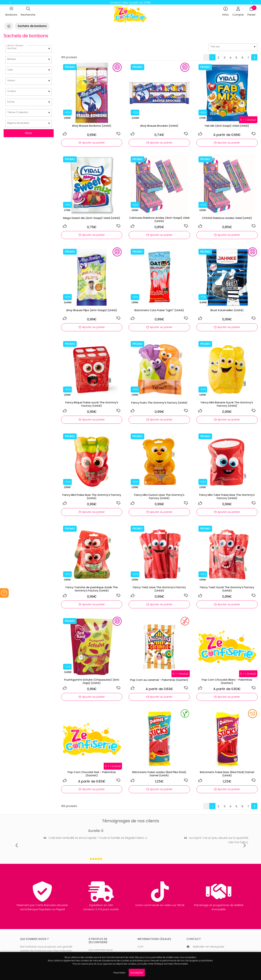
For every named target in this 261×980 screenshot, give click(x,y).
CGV (140, 947)
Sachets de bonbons (32, 26)
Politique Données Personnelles (171, 964)
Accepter (137, 972)
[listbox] (29, 49)
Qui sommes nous (101, 950)
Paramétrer (119, 973)
